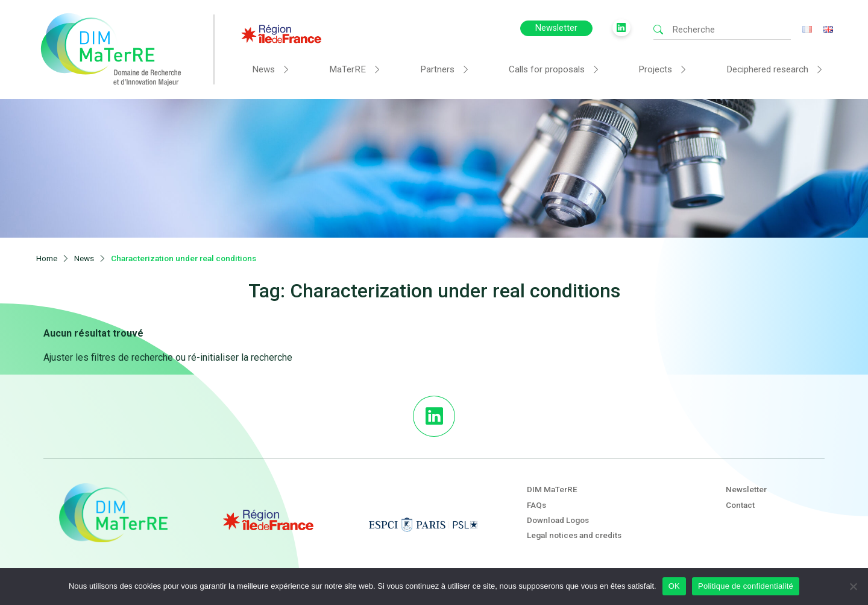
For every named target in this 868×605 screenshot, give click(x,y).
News (263, 69)
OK (674, 586)
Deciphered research (767, 69)
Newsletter (556, 28)
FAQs (536, 505)
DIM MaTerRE (552, 489)
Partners (437, 69)
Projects (655, 69)
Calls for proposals (547, 69)
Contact (740, 505)
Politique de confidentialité (746, 586)
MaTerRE (348, 69)
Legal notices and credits (574, 535)
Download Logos (558, 520)
